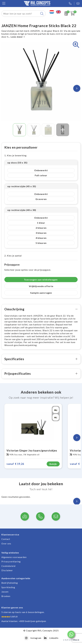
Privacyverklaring (11, 562)
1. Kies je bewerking (15, 155)
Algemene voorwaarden (14, 557)
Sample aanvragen (41, 293)
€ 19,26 (15, 464)
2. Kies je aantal (13, 256)
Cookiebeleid (8, 566)
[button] (71, 634)
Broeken (6, 596)
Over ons (6, 544)
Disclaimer (7, 570)
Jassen (5, 592)
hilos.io (76, 640)
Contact (6, 539)
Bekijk (53, 464)
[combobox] (20, 14)
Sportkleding (8, 587)
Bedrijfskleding (10, 583)
